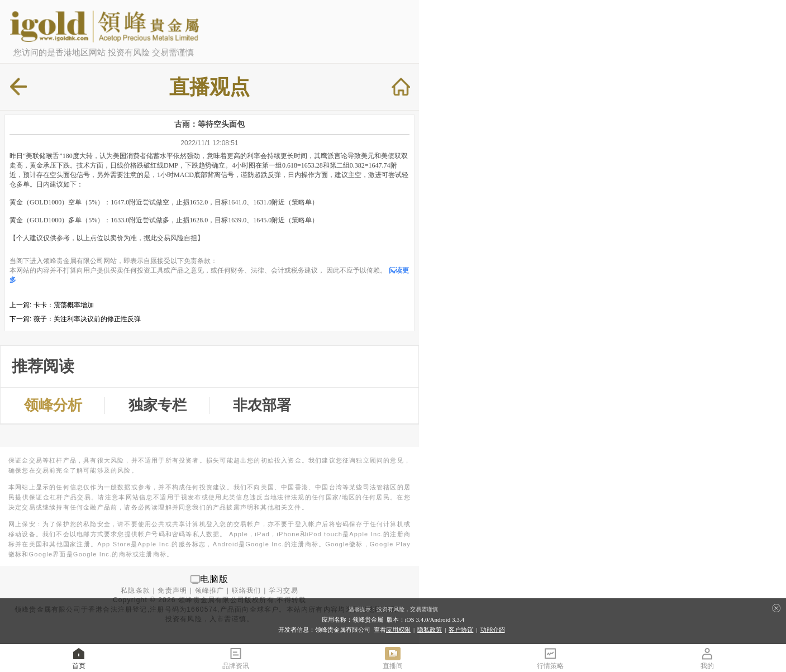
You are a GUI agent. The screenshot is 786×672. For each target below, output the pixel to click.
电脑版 (215, 579)
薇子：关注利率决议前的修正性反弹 (87, 319)
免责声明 (172, 590)
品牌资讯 (236, 658)
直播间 (393, 658)
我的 (707, 658)
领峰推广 (210, 590)
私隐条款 (135, 590)
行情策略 (550, 658)
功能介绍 (493, 630)
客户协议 (461, 630)
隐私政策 (430, 630)
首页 (79, 658)
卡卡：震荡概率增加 (64, 305)
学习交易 (284, 590)
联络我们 (247, 590)
